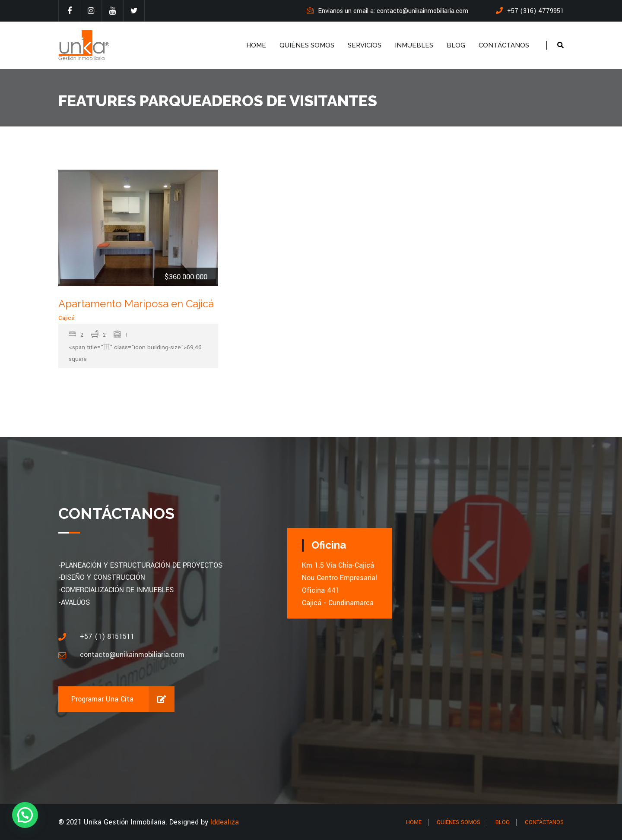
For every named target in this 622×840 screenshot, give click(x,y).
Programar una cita (123, 699)
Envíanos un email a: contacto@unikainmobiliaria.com (387, 11)
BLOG (456, 45)
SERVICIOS (365, 45)
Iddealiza (225, 822)
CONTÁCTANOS (504, 45)
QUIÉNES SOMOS (307, 45)
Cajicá (67, 318)
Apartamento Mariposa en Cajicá (136, 304)
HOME (256, 45)
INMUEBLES (414, 45)
